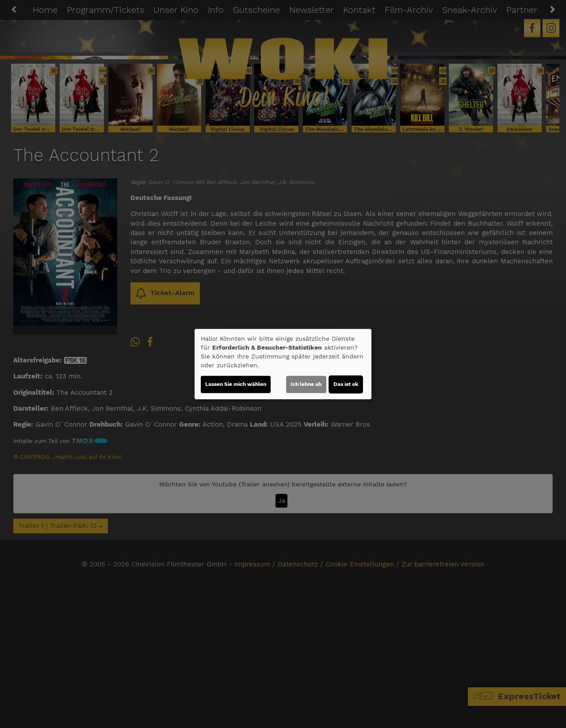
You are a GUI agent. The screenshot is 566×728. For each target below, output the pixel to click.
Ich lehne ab (306, 384)
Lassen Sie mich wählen (236, 384)
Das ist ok (346, 384)
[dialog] (283, 364)
